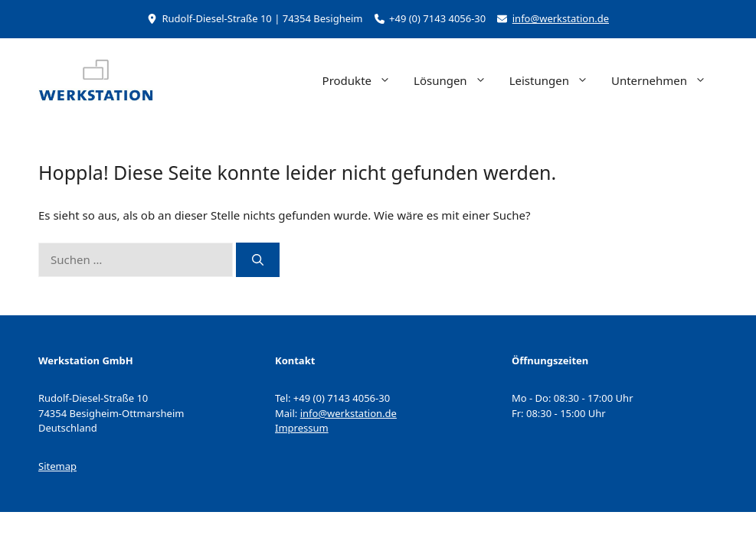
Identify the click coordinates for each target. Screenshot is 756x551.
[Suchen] (258, 260)
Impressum (302, 428)
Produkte (362, 80)
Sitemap (57, 466)
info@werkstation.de (561, 18)
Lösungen (456, 80)
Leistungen (555, 80)
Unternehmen (664, 80)
